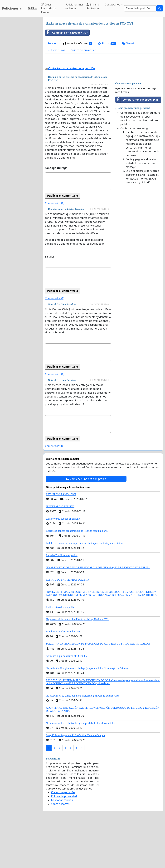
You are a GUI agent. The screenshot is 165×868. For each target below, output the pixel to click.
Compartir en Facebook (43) (66, 33)
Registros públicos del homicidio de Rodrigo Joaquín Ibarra (77, 576)
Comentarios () (55, 248)
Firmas (107, 44)
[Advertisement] (103, 84)
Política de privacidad (83, 50)
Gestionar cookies (62, 845)
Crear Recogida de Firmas (49, 8)
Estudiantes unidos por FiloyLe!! (63, 677)
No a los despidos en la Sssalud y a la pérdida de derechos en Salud (81, 768)
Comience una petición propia (86, 524)
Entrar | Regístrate (93, 6)
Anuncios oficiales (78, 44)
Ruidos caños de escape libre (61, 652)
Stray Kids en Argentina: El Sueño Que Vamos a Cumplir (75, 781)
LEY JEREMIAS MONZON (61, 540)
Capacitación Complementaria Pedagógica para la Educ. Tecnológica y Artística (87, 713)
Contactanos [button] (113, 5)
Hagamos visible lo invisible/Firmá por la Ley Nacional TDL (78, 664)
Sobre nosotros (60, 849)
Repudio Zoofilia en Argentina (62, 601)
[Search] (140, 8)
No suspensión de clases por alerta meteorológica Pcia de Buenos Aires (83, 741)
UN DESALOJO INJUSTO (60, 552)
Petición (53, 43)
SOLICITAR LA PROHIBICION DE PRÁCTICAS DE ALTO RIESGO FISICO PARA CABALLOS (98, 689)
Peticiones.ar (12, 8)
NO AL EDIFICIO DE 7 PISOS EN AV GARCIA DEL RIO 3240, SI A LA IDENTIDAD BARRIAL (98, 613)
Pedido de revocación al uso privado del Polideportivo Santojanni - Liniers (84, 588)
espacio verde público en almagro (63, 564)
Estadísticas (56, 50)
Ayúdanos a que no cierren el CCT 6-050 (67, 701)
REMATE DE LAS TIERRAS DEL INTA (68, 625)
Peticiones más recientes (74, 6)
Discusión (129, 43)
